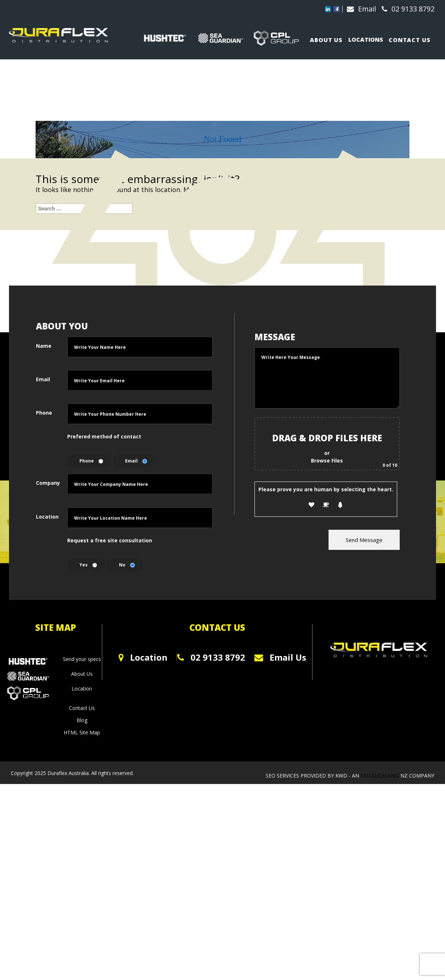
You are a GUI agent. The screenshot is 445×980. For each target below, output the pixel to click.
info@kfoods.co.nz (150, 887)
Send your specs (82, 855)
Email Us (294, 854)
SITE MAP (56, 823)
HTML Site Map (82, 928)
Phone (44, 609)
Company (46, 679)
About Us (82, 870)
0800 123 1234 (148, 875)
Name (44, 542)
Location (46, 713)
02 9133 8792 (406, 9)
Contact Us (82, 904)
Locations (368, 37)
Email (359, 9)
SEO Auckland (380, 968)
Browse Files (327, 655)
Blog (82, 916)
